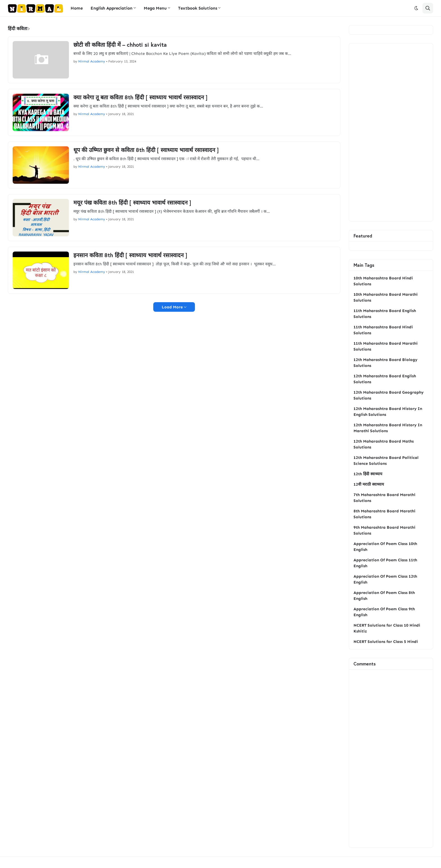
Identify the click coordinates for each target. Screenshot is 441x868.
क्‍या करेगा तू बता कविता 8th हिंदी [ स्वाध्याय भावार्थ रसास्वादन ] (140, 97)
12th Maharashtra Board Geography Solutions (389, 395)
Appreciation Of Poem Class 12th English (385, 579)
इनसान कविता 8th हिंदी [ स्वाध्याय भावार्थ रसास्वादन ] (130, 255)
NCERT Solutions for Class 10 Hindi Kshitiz (387, 628)
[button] (416, 8)
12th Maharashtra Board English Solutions (385, 379)
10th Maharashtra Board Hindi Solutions (383, 281)
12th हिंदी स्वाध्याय (368, 474)
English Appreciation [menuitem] (112, 8)
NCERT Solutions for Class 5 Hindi (386, 642)
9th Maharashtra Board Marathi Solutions (384, 530)
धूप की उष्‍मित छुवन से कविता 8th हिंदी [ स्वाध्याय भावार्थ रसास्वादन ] (146, 150)
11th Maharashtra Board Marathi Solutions (386, 346)
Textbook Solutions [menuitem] (198, 8)
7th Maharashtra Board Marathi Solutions (384, 498)
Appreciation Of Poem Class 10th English (385, 547)
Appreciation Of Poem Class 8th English (384, 596)
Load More (172, 307)
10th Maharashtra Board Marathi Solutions (386, 297)
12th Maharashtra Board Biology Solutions (385, 363)
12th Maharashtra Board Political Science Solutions (386, 461)
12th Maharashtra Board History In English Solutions (388, 412)
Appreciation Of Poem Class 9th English (384, 612)
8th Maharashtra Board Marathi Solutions (384, 514)
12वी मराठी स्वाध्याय (369, 484)
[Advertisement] (391, 132)
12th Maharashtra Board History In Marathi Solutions (388, 428)
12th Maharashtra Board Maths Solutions (384, 444)
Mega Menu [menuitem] (155, 8)
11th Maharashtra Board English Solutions (385, 314)
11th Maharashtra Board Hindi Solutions (383, 330)
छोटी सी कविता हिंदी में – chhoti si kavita (120, 45)
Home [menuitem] (77, 8)
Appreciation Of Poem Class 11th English (385, 563)
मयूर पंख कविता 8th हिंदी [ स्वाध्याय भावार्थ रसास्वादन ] (132, 203)
